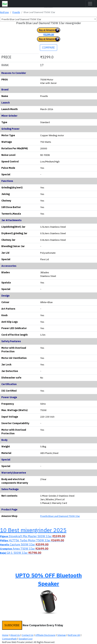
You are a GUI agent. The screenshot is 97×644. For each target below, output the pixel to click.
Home (5, 635)
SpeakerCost (26, 639)
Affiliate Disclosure (45, 635)
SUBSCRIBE (12, 625)
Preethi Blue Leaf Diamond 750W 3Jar (60, 516)
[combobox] (48, 19)
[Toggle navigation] (90, 4)
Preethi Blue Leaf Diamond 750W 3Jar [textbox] (21, 19)
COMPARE (48, 48)
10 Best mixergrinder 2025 (33, 530)
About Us (15, 635)
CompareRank (9, 639)
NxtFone (4, 12)
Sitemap (62, 635)
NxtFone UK (74, 635)
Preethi (16, 12)
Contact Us (28, 635)
